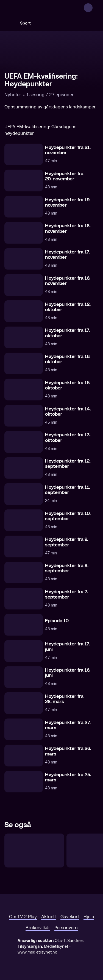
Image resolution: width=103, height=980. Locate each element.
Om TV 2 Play (23, 917)
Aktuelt (49, 917)
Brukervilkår (38, 928)
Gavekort (70, 917)
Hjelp (89, 917)
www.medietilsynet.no (37, 952)
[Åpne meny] (95, 8)
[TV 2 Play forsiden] (46, 8)
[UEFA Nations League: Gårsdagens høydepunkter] (34, 851)
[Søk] (10, 23)
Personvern (66, 928)
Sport (25, 23)
